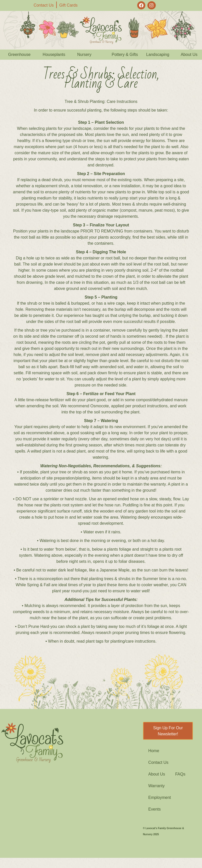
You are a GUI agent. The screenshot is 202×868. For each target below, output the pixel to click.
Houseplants (54, 55)
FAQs (180, 774)
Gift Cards (68, 5)
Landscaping (158, 55)
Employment (160, 797)
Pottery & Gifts (125, 55)
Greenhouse (19, 55)
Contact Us (44, 5)
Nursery (84, 55)
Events (155, 809)
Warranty (157, 786)
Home (154, 751)
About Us (157, 774)
